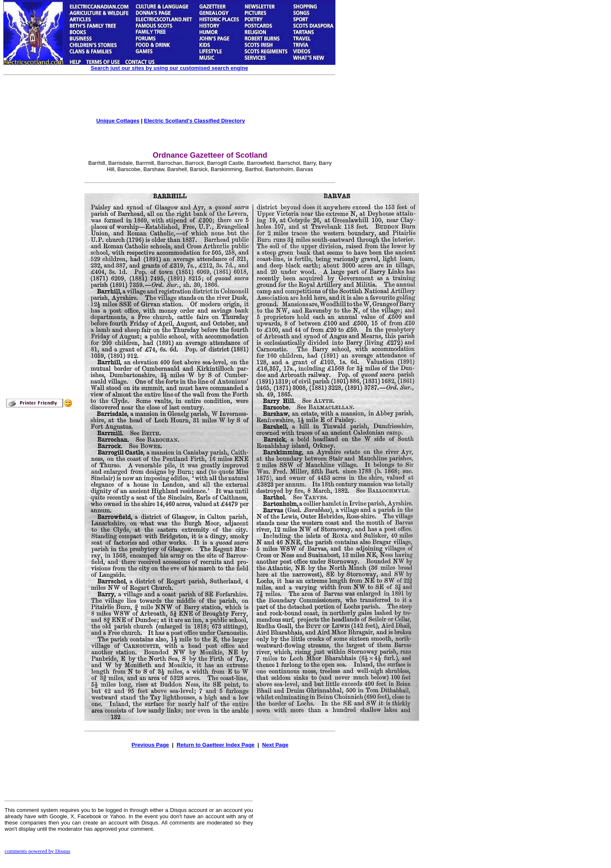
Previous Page (150, 745)
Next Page (275, 745)
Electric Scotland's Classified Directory (194, 121)
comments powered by (37, 851)
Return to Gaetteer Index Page (215, 745)
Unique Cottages (118, 121)
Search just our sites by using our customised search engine (169, 68)
